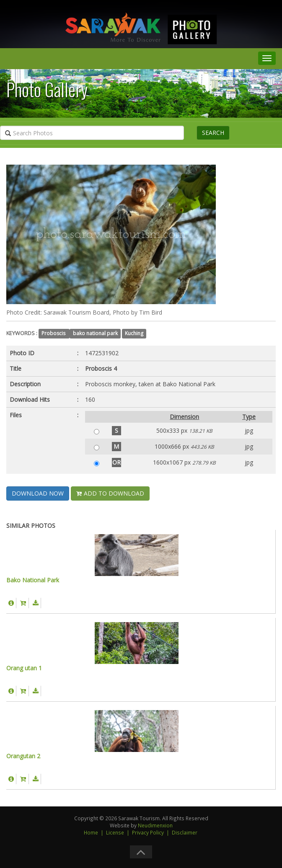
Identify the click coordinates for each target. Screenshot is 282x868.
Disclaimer (185, 832)
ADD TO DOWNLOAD (110, 493)
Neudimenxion (155, 825)
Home (91, 832)
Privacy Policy (148, 832)
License (115, 832)
